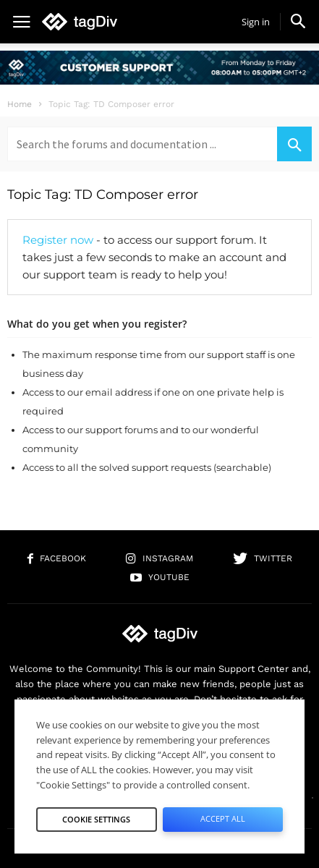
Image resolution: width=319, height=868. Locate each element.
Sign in (256, 22)
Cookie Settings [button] (96, 819)
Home (20, 104)
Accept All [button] (223, 818)
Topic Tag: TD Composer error (103, 195)
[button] (298, 21)
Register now (58, 240)
